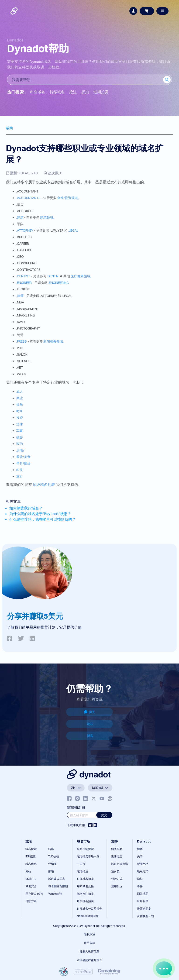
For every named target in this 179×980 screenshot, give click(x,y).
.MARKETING (26, 315)
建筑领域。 (48, 217)
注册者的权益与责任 (89, 960)
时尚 (20, 411)
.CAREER (23, 244)
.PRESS (22, 341)
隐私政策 (89, 934)
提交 (104, 815)
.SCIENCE (23, 361)
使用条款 (89, 943)
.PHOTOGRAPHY (28, 328)
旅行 (20, 476)
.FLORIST (23, 289)
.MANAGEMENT (28, 309)
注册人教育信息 (89, 951)
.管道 (20, 335)
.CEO (20, 257)
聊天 (90, 712)
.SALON (22, 354)
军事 (20, 431)
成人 (20, 392)
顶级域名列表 (44, 485)
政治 (20, 444)
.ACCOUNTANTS (28, 198)
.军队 (20, 224)
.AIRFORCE (24, 211)
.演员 (20, 204)
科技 (20, 470)
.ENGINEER (24, 283)
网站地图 (143, 894)
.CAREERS (24, 250)
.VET (20, 368)
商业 (20, 398)
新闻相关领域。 (55, 341)
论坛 (90, 724)
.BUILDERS (24, 237)
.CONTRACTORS (28, 270)
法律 (20, 424)
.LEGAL (73, 230)
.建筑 (20, 217)
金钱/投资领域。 (69, 198)
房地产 (21, 450)
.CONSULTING (26, 263)
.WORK (21, 374)
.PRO (20, 348)
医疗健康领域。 (82, 276)
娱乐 (20, 405)
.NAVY (21, 322)
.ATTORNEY (25, 230)
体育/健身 (23, 463)
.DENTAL (53, 276)
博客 (90, 736)
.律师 (20, 296)
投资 (20, 418)
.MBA (20, 302)
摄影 (20, 437)
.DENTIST (23, 276)
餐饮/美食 (23, 457)
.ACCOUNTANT (27, 191)
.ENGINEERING (59, 283)
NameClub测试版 (88, 916)
